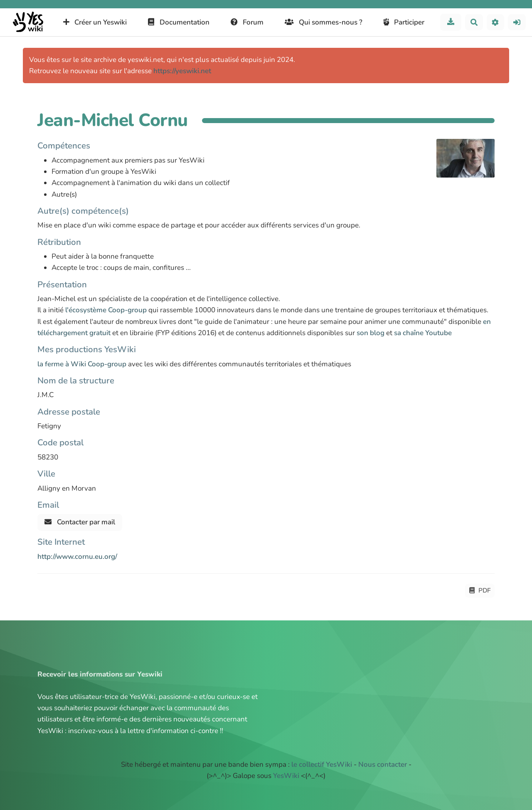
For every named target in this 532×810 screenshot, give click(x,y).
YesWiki (286, 776)
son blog (371, 333)
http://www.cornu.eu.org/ (77, 557)
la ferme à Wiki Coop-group (82, 364)
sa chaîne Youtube (423, 333)
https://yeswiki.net (182, 71)
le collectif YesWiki (322, 764)
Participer (404, 22)
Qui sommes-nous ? (324, 22)
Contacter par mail (80, 522)
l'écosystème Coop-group (106, 310)
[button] (496, 22)
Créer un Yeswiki (95, 22)
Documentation (179, 22)
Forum (247, 22)
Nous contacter (383, 764)
